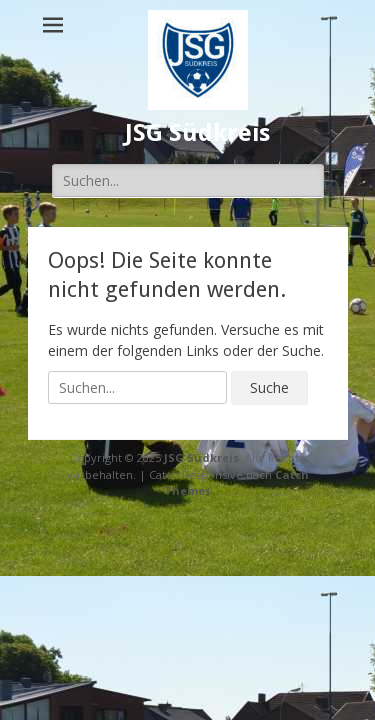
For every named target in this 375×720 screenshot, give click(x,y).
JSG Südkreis (197, 133)
